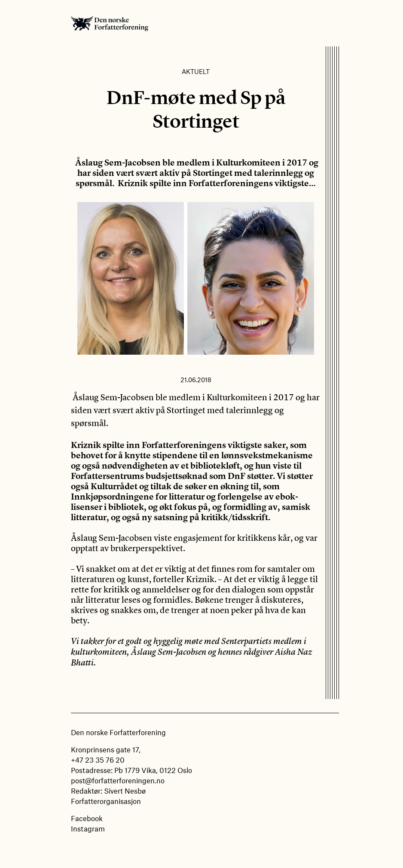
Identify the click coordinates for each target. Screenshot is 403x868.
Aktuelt (196, 71)
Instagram (88, 828)
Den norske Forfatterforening (110, 23)
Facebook (87, 818)
